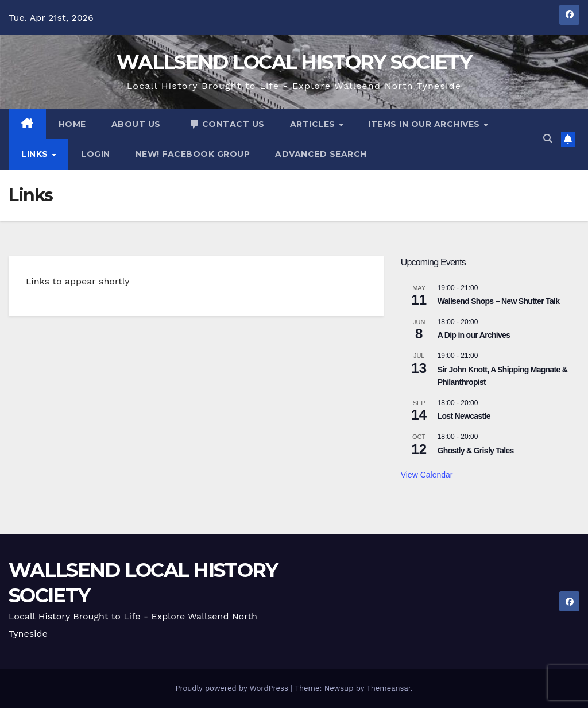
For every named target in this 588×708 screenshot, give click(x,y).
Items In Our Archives (425, 124)
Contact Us (227, 124)
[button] (548, 139)
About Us (136, 124)
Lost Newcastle (464, 416)
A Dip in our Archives (474, 335)
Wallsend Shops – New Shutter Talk (499, 301)
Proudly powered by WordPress (233, 688)
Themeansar (388, 688)
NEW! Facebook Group (193, 154)
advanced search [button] (321, 154)
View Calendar (427, 475)
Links (36, 154)
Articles (314, 124)
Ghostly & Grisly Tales (476, 451)
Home (72, 124)
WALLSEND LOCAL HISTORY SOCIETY (294, 62)
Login (96, 154)
